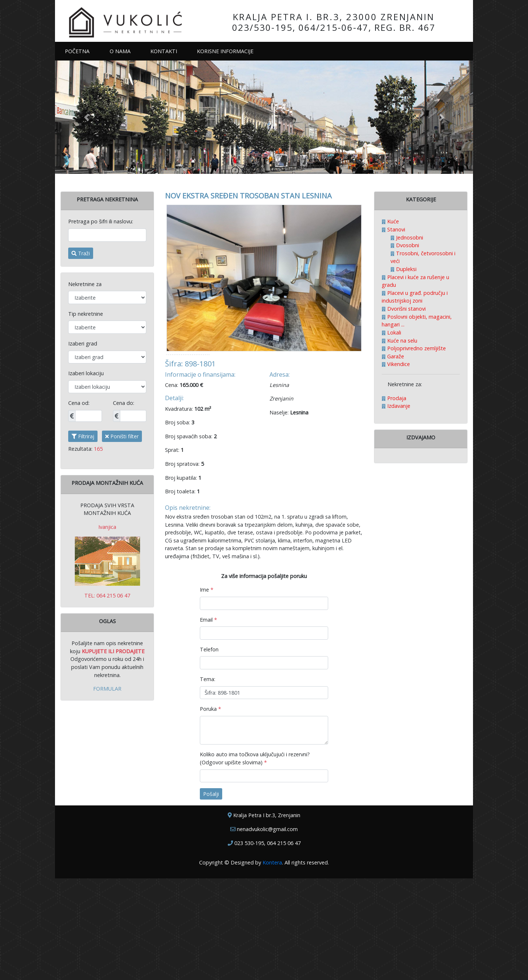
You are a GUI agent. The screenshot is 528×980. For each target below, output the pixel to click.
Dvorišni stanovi (406, 309)
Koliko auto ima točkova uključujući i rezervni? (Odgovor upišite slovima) (255, 860)
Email (208, 721)
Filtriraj (83, 436)
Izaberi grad (83, 343)
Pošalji (211, 896)
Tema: (208, 781)
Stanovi (395, 229)
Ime (207, 692)
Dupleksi (406, 269)
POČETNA (82, 51)
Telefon (209, 751)
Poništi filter (122, 436)
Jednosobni (409, 237)
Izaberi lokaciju (86, 373)
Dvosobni (407, 245)
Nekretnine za (85, 284)
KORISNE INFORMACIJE (225, 51)
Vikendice (398, 364)
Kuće (392, 221)
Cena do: (124, 403)
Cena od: (79, 403)
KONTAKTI (164, 51)
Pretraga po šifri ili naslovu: (101, 221)
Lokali (393, 332)
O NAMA (120, 51)
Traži (81, 253)
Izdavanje (398, 406)
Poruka (210, 810)
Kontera (272, 964)
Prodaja (396, 398)
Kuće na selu (401, 341)
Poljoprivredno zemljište (416, 348)
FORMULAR (107, 689)
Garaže (395, 356)
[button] (86, 117)
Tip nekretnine (86, 314)
